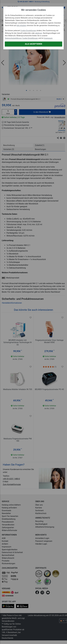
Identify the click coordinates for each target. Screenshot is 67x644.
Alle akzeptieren (33, 44)
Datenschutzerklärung (13, 38)
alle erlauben (21, 26)
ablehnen (39, 33)
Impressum (48, 38)
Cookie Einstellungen (28, 31)
